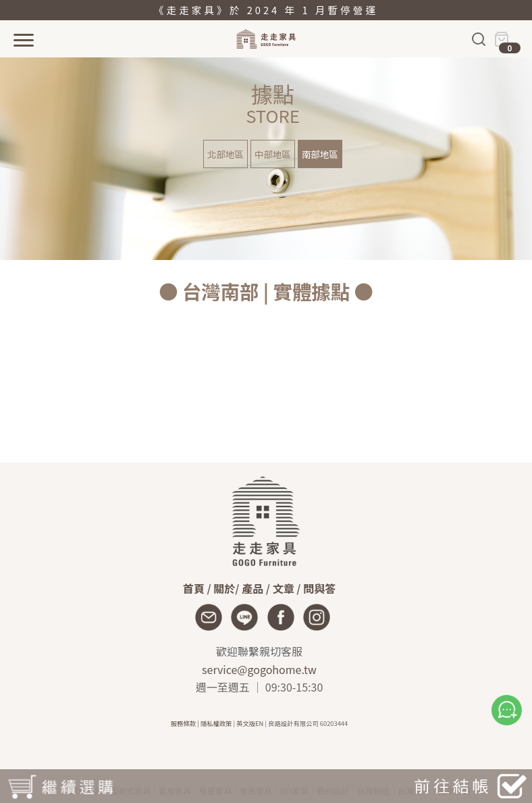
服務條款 (183, 723)
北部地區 (225, 154)
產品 (252, 588)
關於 (224, 588)
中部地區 (273, 154)
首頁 (194, 588)
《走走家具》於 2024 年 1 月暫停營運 (266, 10)
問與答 (319, 588)
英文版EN (250, 723)
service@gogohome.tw (259, 669)
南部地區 (320, 154)
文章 (284, 588)
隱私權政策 (216, 723)
